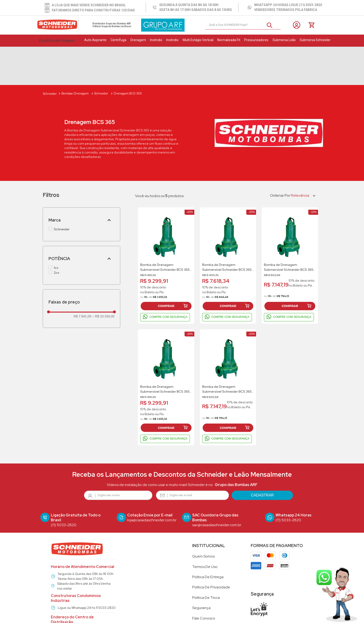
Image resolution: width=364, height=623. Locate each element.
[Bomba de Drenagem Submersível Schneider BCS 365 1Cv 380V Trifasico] (290, 227)
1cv (56, 229)
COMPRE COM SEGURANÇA (165, 279)
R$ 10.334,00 (103, 278)
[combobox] (243, 25)
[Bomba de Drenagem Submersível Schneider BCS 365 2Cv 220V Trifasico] (166, 227)
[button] (81, 182)
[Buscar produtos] (271, 25)
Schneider (62, 191)
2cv (57, 234)
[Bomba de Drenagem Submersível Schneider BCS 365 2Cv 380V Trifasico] (166, 349)
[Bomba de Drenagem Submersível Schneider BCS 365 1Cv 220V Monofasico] (228, 227)
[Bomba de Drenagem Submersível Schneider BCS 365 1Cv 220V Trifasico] (228, 349)
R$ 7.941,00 (82, 278)
